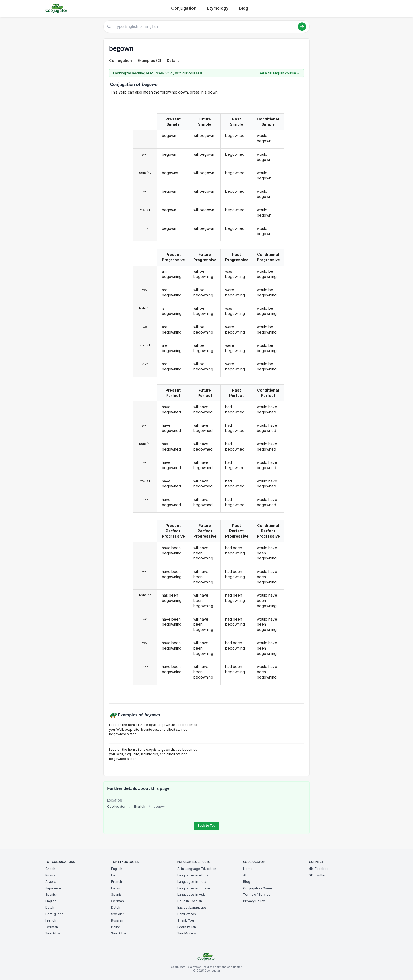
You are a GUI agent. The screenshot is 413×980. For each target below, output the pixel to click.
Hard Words (187, 914)
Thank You (186, 920)
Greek (50, 869)
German (52, 927)
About (248, 875)
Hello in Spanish (190, 901)
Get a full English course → (279, 73)
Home (248, 869)
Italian (116, 888)
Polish (116, 927)
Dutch (50, 907)
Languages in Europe (194, 888)
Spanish (51, 894)
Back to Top (206, 826)
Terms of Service (257, 894)
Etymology (218, 8)
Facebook (320, 869)
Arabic (50, 882)
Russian (51, 875)
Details (173, 60)
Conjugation (184, 8)
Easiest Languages (192, 907)
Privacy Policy (254, 901)
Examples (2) (149, 60)
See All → (53, 933)
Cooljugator (116, 806)
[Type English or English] (206, 27)
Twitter (318, 875)
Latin (115, 875)
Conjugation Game (258, 888)
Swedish (118, 914)
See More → (187, 933)
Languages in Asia (191, 894)
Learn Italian (187, 927)
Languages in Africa (193, 875)
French (51, 920)
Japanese (53, 888)
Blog (244, 8)
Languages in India (192, 882)
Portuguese (55, 914)
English (140, 806)
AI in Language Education (197, 869)
